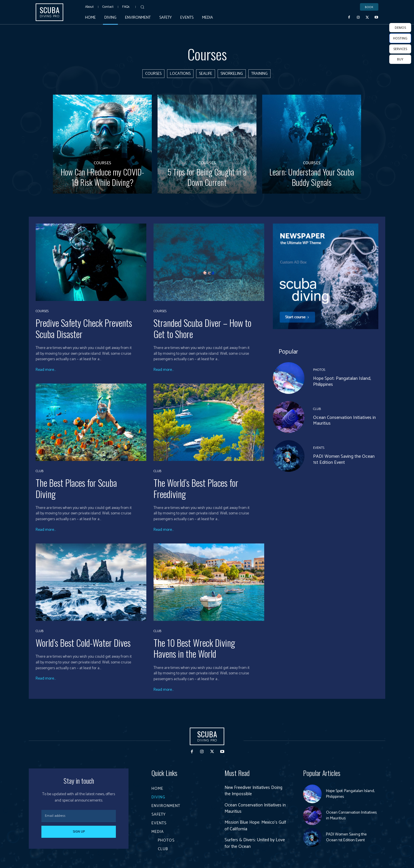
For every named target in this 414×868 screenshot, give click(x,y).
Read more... (46, 370)
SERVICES (400, 49)
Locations (180, 74)
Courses (153, 74)
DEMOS (400, 27)
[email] (79, 816)
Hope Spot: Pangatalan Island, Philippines (342, 382)
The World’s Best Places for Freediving (196, 488)
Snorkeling (232, 74)
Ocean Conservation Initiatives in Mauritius (344, 421)
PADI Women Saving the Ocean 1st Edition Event (344, 459)
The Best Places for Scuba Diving (76, 488)
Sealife (206, 74)
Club (40, 471)
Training (259, 74)
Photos (319, 370)
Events (319, 448)
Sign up (79, 832)
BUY (400, 59)
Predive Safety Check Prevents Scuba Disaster (84, 328)
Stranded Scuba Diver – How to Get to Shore (202, 328)
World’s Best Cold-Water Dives (83, 643)
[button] (142, 7)
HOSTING (400, 38)
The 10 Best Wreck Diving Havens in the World (194, 648)
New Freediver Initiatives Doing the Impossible (254, 791)
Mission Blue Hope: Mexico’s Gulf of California (256, 826)
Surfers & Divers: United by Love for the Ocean (255, 843)
